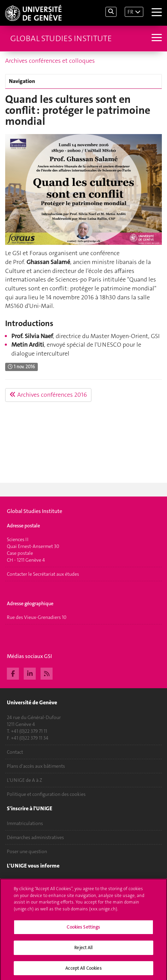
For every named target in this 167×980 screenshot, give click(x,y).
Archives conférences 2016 (48, 395)
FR (130, 12)
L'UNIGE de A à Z (25, 780)
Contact (15, 752)
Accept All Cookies (83, 970)
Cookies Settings (83, 929)
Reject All (83, 950)
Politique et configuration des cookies (46, 794)
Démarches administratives (35, 837)
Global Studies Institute (61, 38)
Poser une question (27, 851)
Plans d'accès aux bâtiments (36, 766)
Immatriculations (25, 823)
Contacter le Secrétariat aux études (43, 574)
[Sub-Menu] (156, 38)
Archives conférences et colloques (50, 61)
